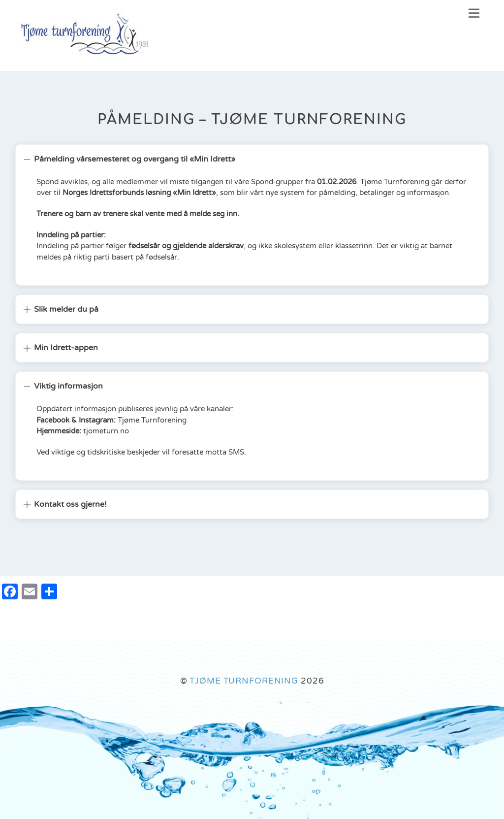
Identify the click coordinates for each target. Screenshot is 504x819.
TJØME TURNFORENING (244, 681)
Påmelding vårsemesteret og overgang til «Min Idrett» (129, 159)
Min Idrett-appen (61, 348)
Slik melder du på (61, 309)
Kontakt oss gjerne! (65, 504)
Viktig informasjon (63, 386)
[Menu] (474, 14)
